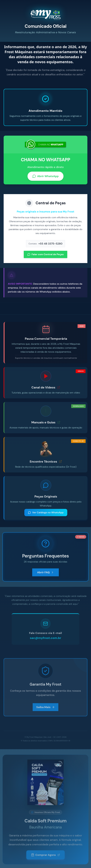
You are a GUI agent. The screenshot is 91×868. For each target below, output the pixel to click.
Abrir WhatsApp (45, 178)
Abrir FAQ (45, 575)
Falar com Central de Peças (46, 256)
